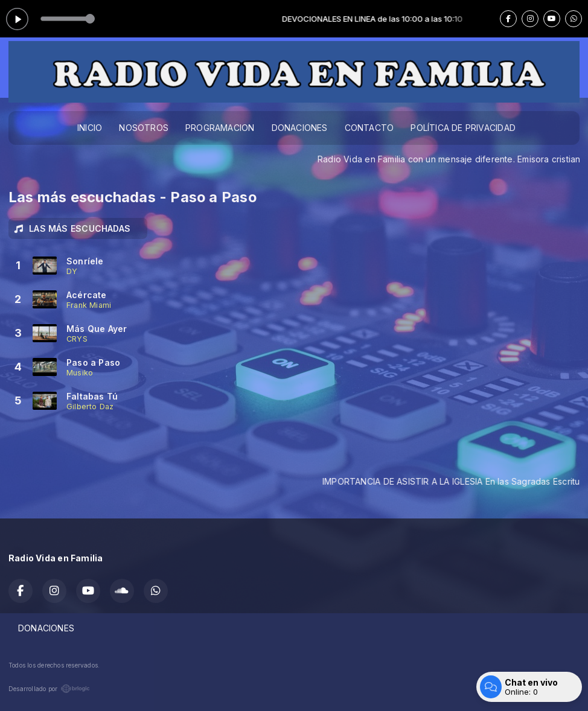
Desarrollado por (49, 689)
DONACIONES (300, 128)
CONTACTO (369, 128)
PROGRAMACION (220, 128)
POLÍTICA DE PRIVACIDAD (463, 128)
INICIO (90, 128)
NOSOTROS (144, 128)
